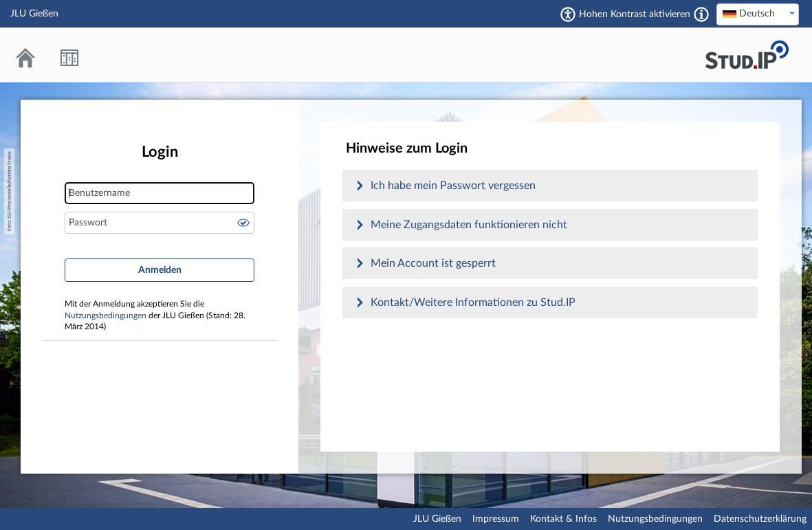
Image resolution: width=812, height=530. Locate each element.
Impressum (496, 519)
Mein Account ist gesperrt (433, 263)
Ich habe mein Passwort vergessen (453, 186)
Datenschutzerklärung (760, 519)
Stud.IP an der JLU (747, 55)
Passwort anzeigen (243, 223)
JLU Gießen (437, 519)
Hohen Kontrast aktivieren (635, 14)
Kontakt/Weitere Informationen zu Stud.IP (473, 302)
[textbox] (758, 14)
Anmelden (160, 270)
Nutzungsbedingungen (106, 316)
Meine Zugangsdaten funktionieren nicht (469, 225)
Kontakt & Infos (563, 519)
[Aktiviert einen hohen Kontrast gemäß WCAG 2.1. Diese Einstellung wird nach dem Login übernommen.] (701, 14)
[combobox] (758, 14)
